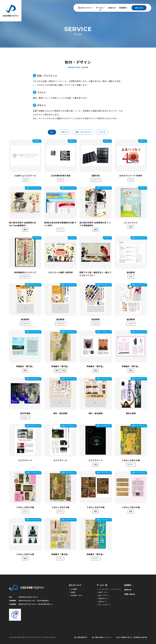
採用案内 (123, 8)
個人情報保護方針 (81, 637)
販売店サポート (104, 598)
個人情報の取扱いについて (102, 637)
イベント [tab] (102, 132)
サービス (100, 8)
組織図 (73, 592)
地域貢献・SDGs (77, 595)
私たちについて (85, 8)
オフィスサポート (105, 605)
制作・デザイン (104, 595)
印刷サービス (103, 592)
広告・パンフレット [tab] (83, 132)
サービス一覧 (102, 585)
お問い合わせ (139, 8)
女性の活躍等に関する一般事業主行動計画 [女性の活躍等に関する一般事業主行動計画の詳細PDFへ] (132, 637)
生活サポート (103, 601)
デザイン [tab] (65, 132)
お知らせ (112, 8)
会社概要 (74, 589)
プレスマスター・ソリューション (110, 589)
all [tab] (52, 132)
